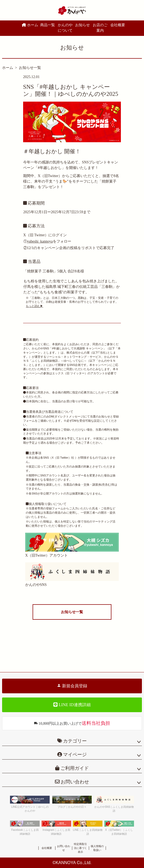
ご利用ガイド (74, 768)
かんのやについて (65, 28)
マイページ (74, 755)
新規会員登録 (72, 686)
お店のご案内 (100, 28)
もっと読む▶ (34, 306)
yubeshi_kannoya (40, 241)
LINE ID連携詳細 (72, 705)
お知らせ (83, 25)
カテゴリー (75, 741)
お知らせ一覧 (30, 68)
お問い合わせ (74, 782)
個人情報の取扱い (97, 848)
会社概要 (118, 25)
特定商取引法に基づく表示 (80, 848)
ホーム (30, 25)
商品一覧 (48, 25)
